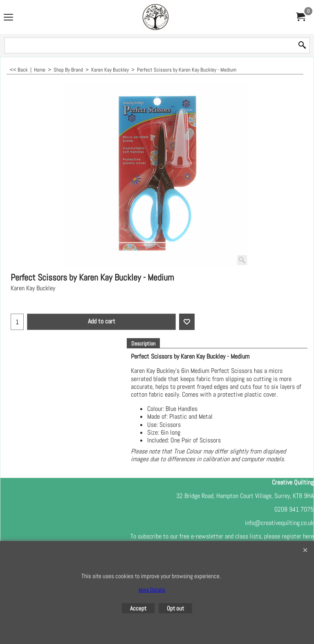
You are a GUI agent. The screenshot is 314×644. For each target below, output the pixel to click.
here (308, 536)
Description (143, 343)
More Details (152, 590)
